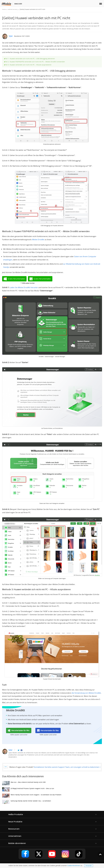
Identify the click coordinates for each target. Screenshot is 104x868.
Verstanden (89, 866)
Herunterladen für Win (20, 730)
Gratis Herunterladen (16, 279)
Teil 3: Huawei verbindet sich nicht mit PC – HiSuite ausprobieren (28, 65)
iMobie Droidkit (38, 240)
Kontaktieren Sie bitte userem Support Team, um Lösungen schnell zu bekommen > (67, 767)
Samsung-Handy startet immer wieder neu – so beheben (27, 802)
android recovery (13, 9)
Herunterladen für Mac (50, 730)
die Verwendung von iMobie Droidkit (86, 693)
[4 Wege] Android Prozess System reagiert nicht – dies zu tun (28, 790)
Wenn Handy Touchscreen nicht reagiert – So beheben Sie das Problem (32, 796)
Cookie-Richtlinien (74, 866)
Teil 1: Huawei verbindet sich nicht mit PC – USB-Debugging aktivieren (30, 59)
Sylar (11, 36)
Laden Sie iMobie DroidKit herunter (24, 287)
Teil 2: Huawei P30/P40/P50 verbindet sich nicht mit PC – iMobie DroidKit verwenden (35, 62)
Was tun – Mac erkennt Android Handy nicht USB (24, 784)
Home (4, 9)
